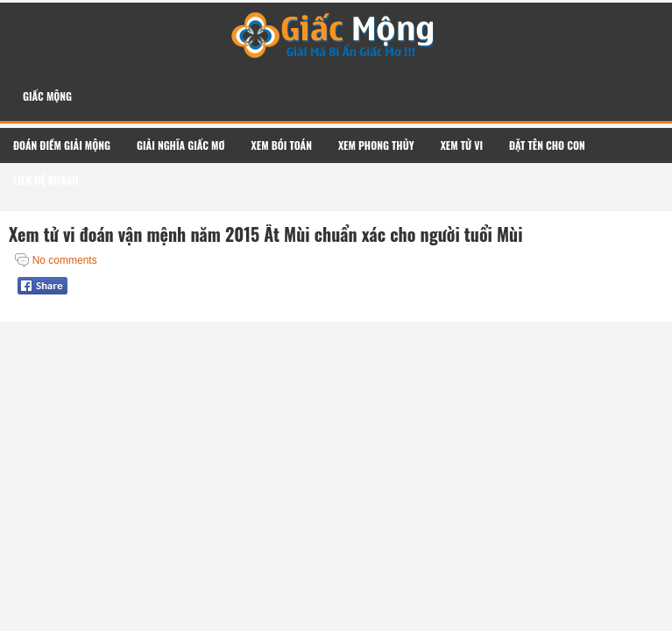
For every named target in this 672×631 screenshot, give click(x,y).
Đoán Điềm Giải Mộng (62, 145)
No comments (65, 260)
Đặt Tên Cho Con (547, 145)
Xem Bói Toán (282, 145)
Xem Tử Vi (462, 145)
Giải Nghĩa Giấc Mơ (181, 145)
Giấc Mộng (47, 96)
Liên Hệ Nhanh (46, 180)
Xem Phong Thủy (376, 145)
